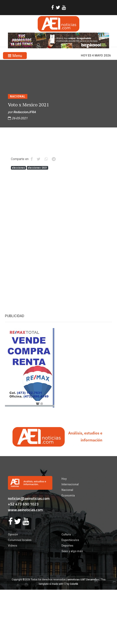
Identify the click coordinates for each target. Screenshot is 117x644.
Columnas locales (20, 540)
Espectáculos (70, 540)
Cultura (66, 534)
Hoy (64, 479)
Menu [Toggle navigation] (15, 56)
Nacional (18, 96)
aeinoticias (74, 580)
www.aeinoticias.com (25, 510)
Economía (68, 495)
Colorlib (74, 584)
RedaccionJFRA (25, 112)
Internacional (70, 484)
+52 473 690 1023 (23, 504)
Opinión (13, 534)
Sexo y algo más (72, 551)
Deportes (67, 546)
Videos (13, 546)
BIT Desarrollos (91, 580)
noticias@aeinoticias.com (29, 498)
